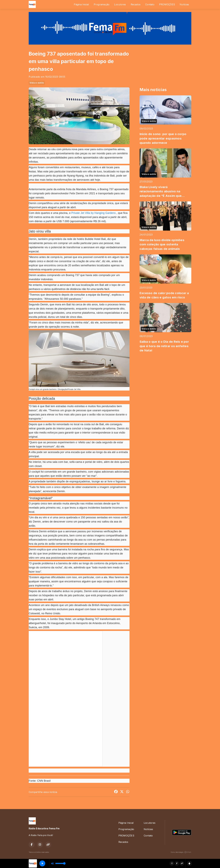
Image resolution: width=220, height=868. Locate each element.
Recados (136, 4)
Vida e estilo (37, 83)
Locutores (120, 4)
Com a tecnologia (181, 852)
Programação (102, 4)
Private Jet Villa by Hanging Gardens (93, 213)
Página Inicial (81, 4)
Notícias (184, 4)
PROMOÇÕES (167, 4)
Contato (150, 4)
